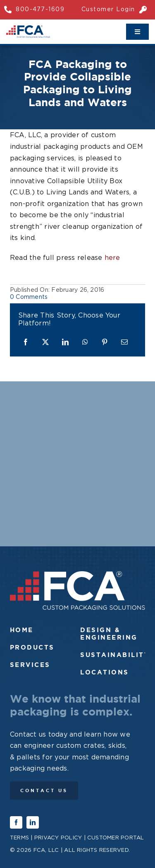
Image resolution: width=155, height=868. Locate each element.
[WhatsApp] (85, 343)
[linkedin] (33, 822)
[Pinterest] (105, 343)
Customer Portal (116, 838)
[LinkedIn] (65, 343)
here (112, 258)
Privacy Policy (58, 838)
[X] (45, 343)
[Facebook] (26, 343)
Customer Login (108, 10)
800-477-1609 (40, 10)
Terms (19, 838)
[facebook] (16, 822)
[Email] (124, 343)
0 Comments (29, 297)
